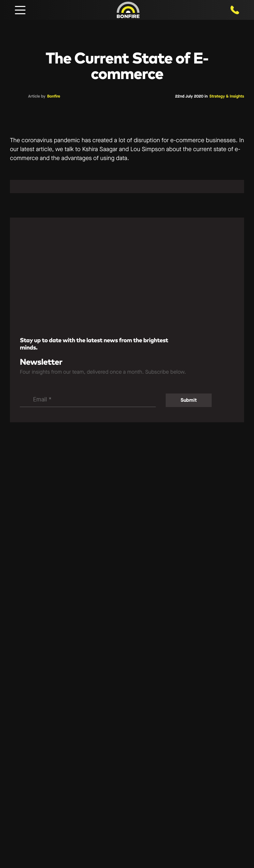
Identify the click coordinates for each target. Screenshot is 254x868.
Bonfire (54, 97)
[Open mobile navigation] (20, 10)
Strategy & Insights (227, 97)
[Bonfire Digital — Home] (128, 10)
